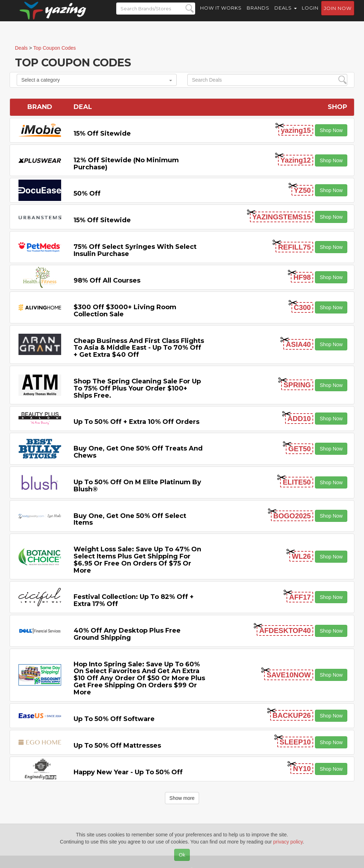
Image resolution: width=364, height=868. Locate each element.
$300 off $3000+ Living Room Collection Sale (125, 311)
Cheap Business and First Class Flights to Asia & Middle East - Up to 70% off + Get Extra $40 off (139, 348)
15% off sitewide (102, 133)
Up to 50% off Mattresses (117, 746)
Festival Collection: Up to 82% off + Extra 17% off (134, 600)
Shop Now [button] (331, 130)
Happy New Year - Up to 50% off (128, 772)
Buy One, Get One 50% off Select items (130, 519)
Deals (286, 14)
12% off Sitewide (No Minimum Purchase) (126, 164)
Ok (182, 855)
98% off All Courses (107, 280)
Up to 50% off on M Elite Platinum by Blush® (137, 486)
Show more (182, 798)
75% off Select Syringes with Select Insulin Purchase (135, 250)
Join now (338, 15)
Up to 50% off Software (114, 719)
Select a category (97, 80)
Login (310, 14)
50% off (87, 193)
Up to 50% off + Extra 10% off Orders (136, 422)
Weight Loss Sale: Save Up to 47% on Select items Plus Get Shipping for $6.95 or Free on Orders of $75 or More (137, 560)
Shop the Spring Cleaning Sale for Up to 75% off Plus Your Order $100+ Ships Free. (137, 388)
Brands (258, 14)
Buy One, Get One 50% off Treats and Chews (138, 452)
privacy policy (288, 842)
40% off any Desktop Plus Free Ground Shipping (127, 634)
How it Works (221, 14)
